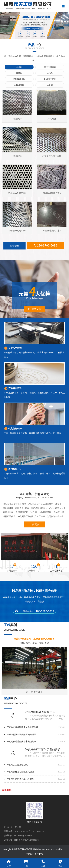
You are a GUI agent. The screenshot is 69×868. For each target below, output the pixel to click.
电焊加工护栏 (50, 79)
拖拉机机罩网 (50, 67)
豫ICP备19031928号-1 (52, 849)
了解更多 (34, 524)
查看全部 (14, 246)
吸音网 (19, 73)
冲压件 (50, 73)
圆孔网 (19, 67)
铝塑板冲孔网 (19, 79)
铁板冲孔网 (19, 85)
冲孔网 (50, 85)
